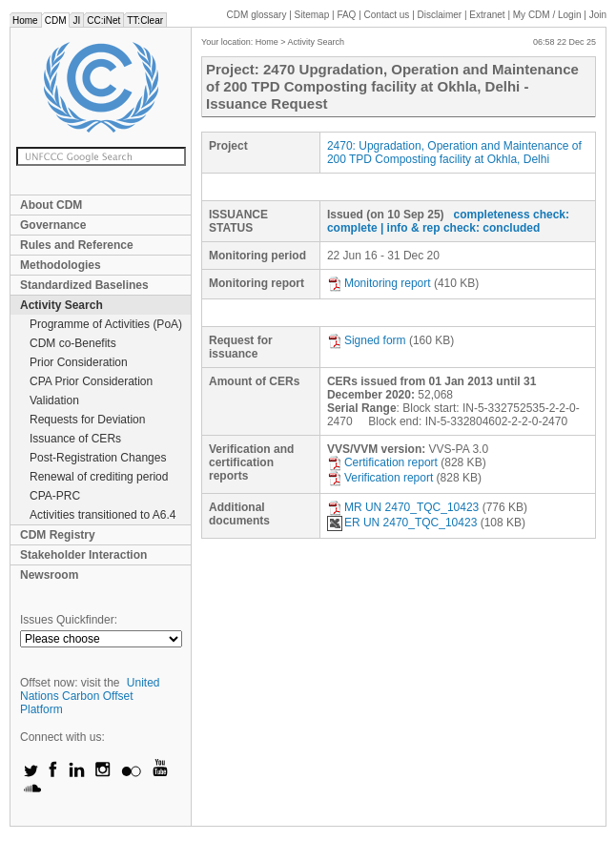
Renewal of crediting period (99, 477)
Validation (54, 400)
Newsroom (49, 575)
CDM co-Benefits (73, 343)
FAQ (346, 15)
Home (25, 21)
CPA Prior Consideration (91, 381)
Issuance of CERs (75, 439)
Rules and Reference (77, 245)
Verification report (380, 478)
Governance (53, 225)
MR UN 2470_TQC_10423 (403, 507)
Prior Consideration (79, 362)
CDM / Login (548, 15)
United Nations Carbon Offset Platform (90, 696)
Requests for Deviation (87, 420)
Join (598, 15)
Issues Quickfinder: (69, 620)
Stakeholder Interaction (83, 555)
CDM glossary (257, 15)
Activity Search (62, 305)
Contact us (387, 15)
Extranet (487, 15)
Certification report (382, 462)
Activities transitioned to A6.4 (103, 515)
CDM (56, 21)
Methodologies (61, 265)
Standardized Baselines (84, 285)
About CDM (51, 205)
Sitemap (312, 15)
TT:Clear (145, 21)
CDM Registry (58, 535)
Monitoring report (379, 283)
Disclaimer (440, 15)
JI (76, 21)
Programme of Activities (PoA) (106, 324)
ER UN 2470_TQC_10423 (402, 523)
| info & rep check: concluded (460, 228)
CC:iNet (103, 21)
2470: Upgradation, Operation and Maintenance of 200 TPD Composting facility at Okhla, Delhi (454, 153)
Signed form (367, 340)
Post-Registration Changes (98, 458)
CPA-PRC (55, 496)
